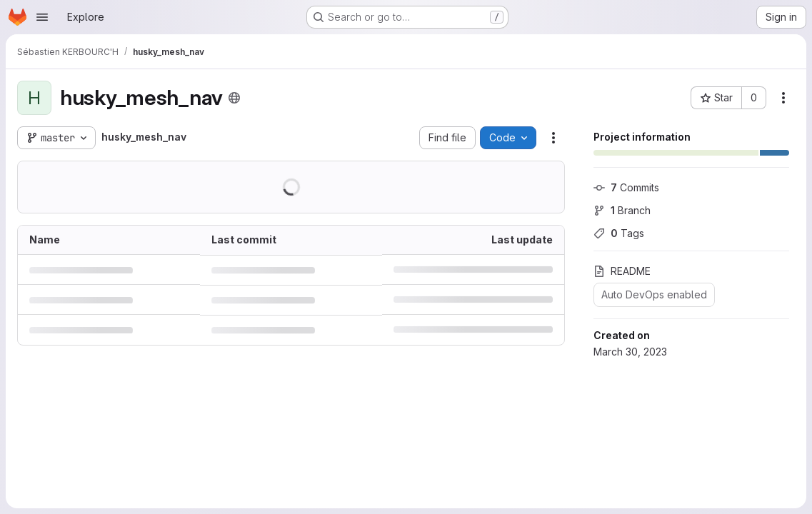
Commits (626, 187)
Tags (619, 233)
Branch (622, 210)
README (622, 271)
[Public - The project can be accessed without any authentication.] (234, 98)
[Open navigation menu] (42, 17)
